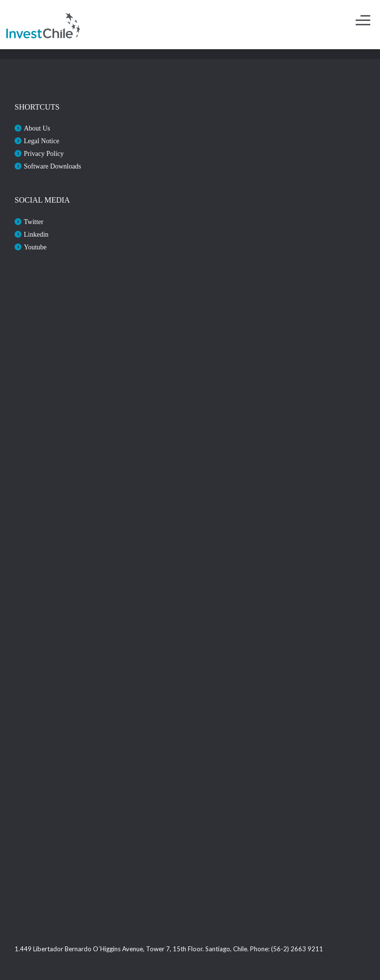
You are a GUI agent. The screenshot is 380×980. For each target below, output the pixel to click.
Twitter (34, 222)
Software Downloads (53, 166)
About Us (37, 128)
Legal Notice (42, 141)
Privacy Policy (44, 154)
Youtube (35, 247)
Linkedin (36, 235)
